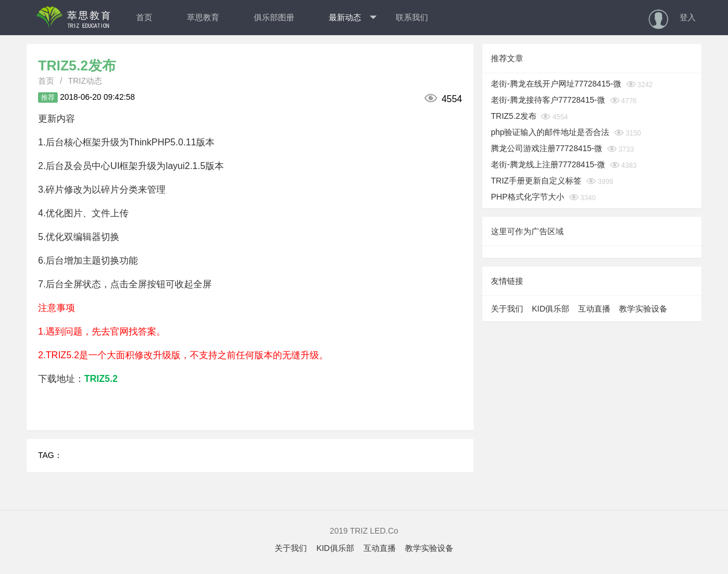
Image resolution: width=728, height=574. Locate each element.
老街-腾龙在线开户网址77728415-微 (556, 84)
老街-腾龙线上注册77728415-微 (548, 164)
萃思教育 (203, 17)
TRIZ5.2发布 (514, 116)
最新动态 (353, 18)
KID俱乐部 (551, 309)
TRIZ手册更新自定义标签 (536, 181)
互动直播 (594, 309)
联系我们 (412, 17)
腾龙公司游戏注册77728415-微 (547, 148)
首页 (144, 17)
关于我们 (507, 309)
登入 (688, 17)
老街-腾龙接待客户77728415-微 (548, 100)
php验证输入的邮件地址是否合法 (550, 132)
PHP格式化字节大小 (528, 197)
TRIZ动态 (85, 81)
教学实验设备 (643, 309)
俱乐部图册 (274, 17)
